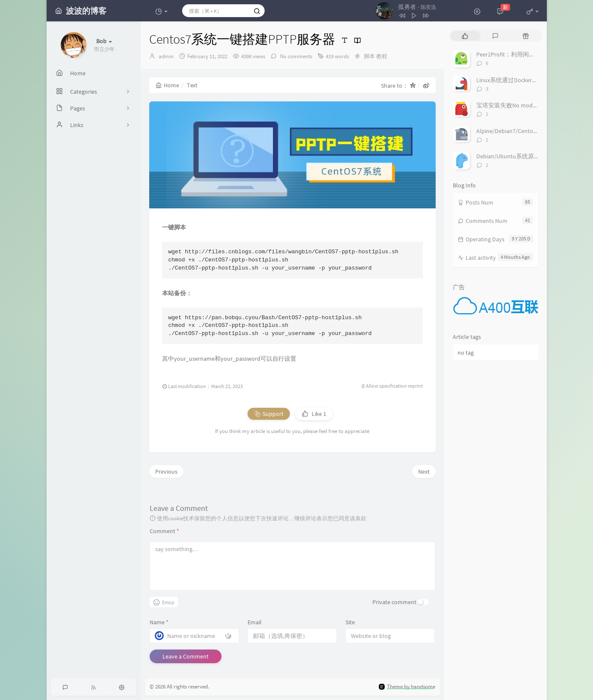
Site (350, 622)
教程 (382, 56)
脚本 (369, 56)
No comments (295, 56)
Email (255, 622)
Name (159, 622)
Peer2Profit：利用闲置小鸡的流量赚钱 (527, 54)
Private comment (394, 602)
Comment (164, 531)
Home (167, 85)
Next (424, 472)
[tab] (465, 36)
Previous (166, 472)
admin (166, 56)
